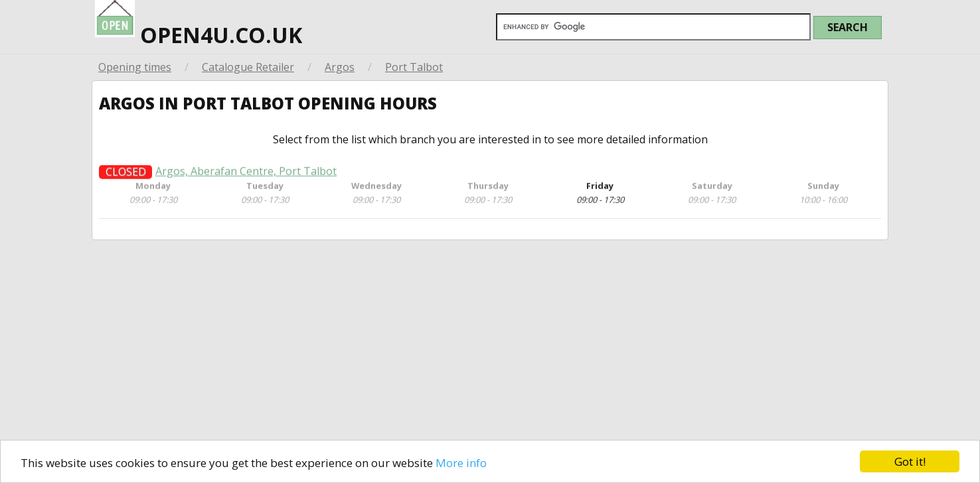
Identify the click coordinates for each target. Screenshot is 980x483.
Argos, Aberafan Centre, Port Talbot (246, 175)
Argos (340, 67)
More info (461, 463)
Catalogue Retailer (248, 67)
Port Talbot (414, 67)
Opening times (135, 67)
